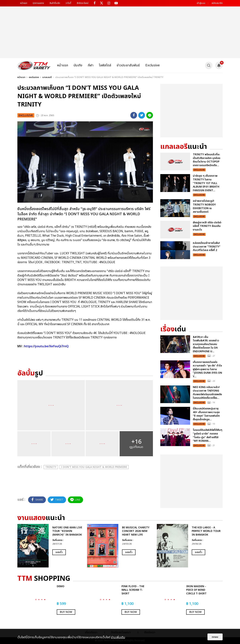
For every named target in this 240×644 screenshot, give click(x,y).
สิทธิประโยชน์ (83, 3)
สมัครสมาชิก (217, 3)
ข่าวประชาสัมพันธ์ (128, 65)
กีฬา (91, 65)
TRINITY (51, 467)
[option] (50, 546)
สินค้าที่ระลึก (55, 3)
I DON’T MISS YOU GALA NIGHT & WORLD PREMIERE (94, 467)
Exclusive (153, 65)
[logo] (34, 65)
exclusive (34, 77)
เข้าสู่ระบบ (201, 3)
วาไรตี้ (68, 3)
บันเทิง (78, 65)
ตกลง (215, 637)
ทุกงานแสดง (38, 3)
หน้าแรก (24, 3)
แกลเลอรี (47, 77)
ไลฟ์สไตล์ (105, 65)
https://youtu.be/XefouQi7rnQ (46, 346)
